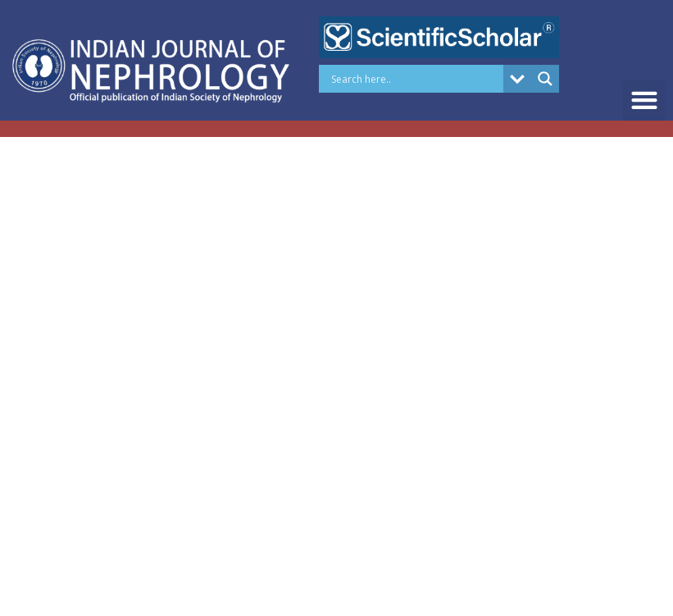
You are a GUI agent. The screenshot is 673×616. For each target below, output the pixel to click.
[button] (644, 100)
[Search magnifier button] (545, 79)
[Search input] (415, 79)
